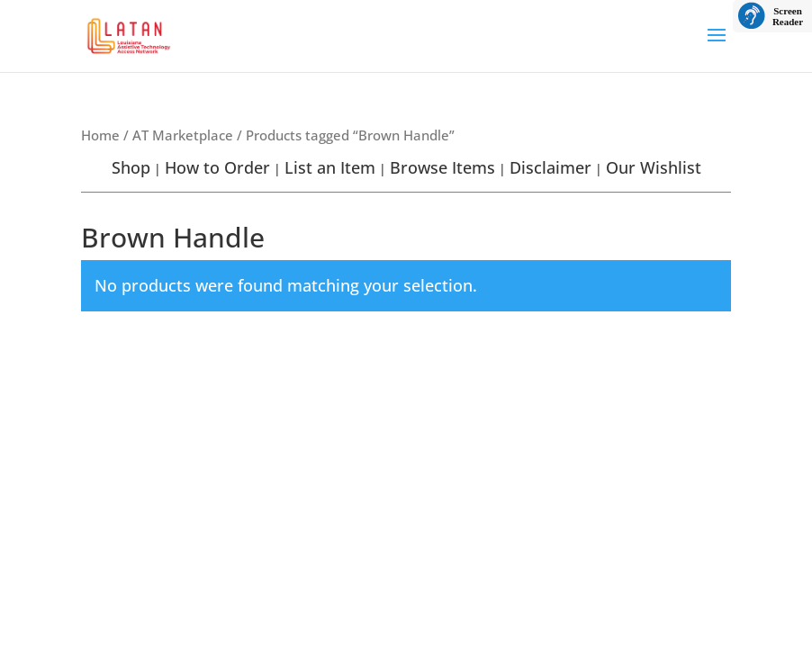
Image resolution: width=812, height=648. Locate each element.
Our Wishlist (654, 167)
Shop (131, 167)
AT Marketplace (183, 135)
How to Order (217, 167)
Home (100, 135)
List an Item (330, 167)
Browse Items (442, 167)
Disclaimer (550, 167)
